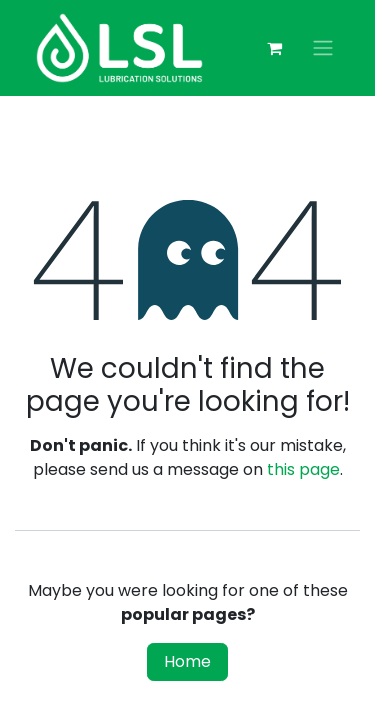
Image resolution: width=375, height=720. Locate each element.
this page (303, 469)
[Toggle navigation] (323, 48)
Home (187, 661)
